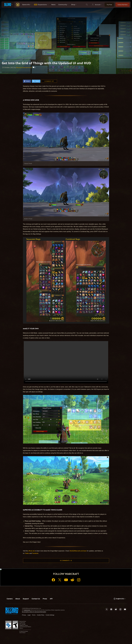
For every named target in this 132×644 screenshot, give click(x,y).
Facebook (35, 553)
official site (32, 551)
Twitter (27, 553)
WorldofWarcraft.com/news (78, 551)
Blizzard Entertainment (24, 67)
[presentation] (8, 5)
